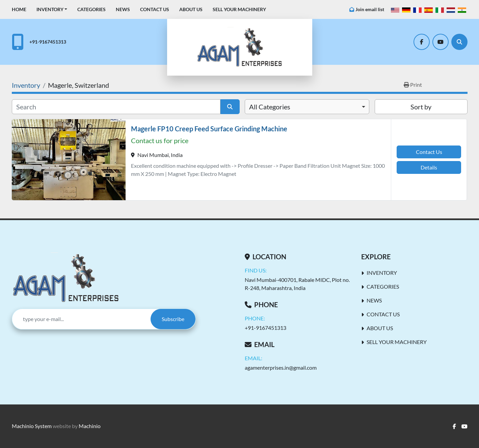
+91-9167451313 (48, 42)
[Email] (81, 319)
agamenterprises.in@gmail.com (281, 367)
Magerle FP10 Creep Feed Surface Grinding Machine (209, 129)
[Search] (459, 42)
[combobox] (307, 107)
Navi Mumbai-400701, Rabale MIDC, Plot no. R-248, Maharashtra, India (297, 284)
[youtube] (441, 42)
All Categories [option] (270, 107)
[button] (52, 9)
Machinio (90, 426)
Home (19, 9)
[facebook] (422, 42)
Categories (91, 9)
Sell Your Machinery (239, 9)
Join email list (370, 9)
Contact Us (155, 9)
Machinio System (32, 426)
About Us (191, 9)
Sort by (421, 107)
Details (429, 167)
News (123, 9)
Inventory (50, 9)
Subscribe (173, 319)
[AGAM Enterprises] (66, 278)
